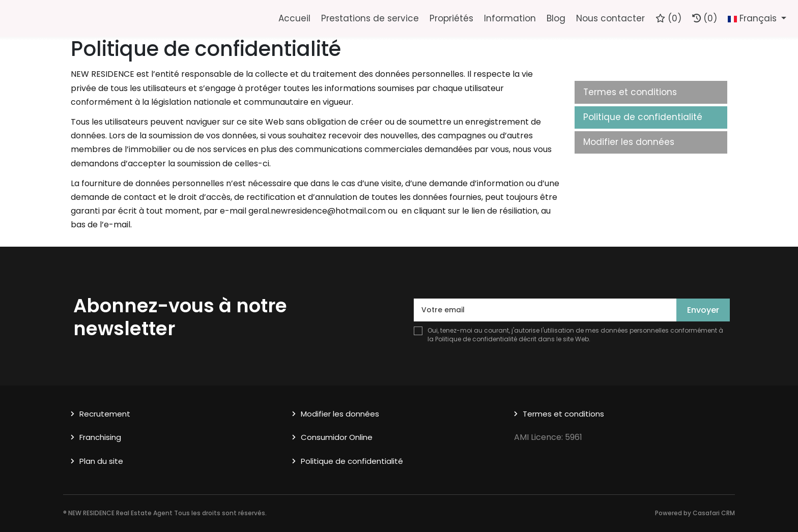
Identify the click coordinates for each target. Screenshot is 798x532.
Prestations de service (370, 18)
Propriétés (451, 18)
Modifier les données (629, 142)
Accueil (294, 18)
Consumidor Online (337, 437)
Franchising (100, 437)
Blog (556, 18)
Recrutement (105, 414)
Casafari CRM (714, 513)
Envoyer (703, 310)
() (668, 18)
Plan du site (101, 461)
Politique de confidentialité (643, 117)
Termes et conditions (630, 92)
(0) (705, 18)
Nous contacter (610, 18)
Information (510, 18)
